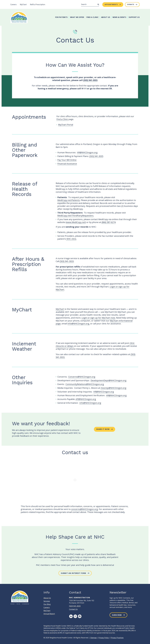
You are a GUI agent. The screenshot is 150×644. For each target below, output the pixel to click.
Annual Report (49, 614)
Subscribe (117, 615)
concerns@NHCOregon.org (84, 509)
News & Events (119, 17)
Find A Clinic (93, 17)
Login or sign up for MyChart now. (99, 318)
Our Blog (47, 604)
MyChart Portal (66, 125)
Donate (131, 4)
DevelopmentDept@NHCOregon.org (108, 380)
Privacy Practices (117, 638)
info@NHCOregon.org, (79, 324)
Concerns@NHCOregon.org (82, 377)
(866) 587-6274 (109, 222)
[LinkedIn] (71, 616)
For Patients (61, 17)
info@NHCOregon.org (90, 403)
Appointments (111, 4)
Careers (13, 4)
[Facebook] (80, 616)
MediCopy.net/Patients (69, 200)
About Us (106, 17)
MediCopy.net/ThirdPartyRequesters (75, 216)
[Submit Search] (98, 4)
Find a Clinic (62, 119)
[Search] (90, 4)
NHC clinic (71, 239)
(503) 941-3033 (90, 80)
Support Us (134, 17)
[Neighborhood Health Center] (19, 17)
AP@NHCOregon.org (86, 399)
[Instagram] (75, 616)
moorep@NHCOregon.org (113, 388)
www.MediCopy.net (76, 222)
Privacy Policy (104, 638)
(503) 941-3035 (96, 156)
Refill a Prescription (38, 4)
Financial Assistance (67, 164)
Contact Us (73, 609)
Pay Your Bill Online (67, 160)
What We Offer (77, 17)
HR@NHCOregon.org (87, 152)
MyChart (23, 4)
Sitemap (93, 638)
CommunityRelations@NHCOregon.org (85, 384)
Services (47, 601)
